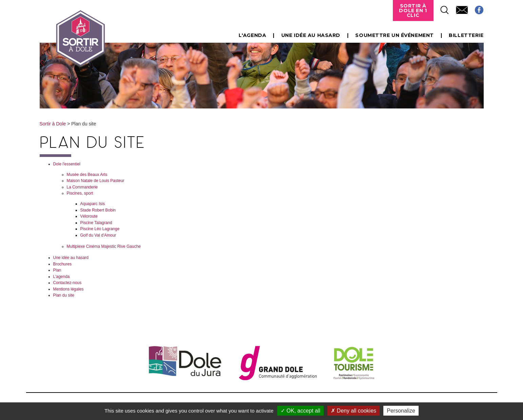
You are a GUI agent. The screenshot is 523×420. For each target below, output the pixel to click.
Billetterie (466, 35)
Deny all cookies (354, 411)
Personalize (401, 411)
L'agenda (252, 35)
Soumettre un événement (394, 35)
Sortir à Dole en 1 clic (413, 11)
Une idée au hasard (311, 35)
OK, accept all (300, 411)
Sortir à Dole (53, 124)
